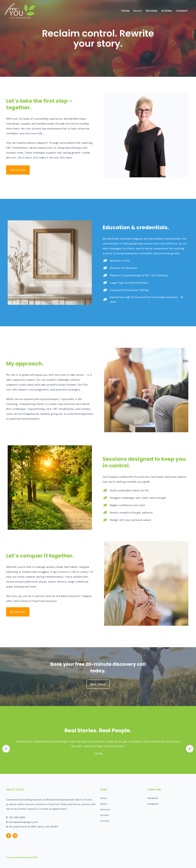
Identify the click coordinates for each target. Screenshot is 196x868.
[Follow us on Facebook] (9, 836)
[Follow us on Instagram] (15, 836)
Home (125, 11)
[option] (98, 749)
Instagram (153, 804)
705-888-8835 (17, 817)
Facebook (153, 798)
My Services (18, 612)
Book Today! (98, 684)
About (138, 11)
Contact (182, 11)
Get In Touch (18, 170)
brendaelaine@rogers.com (24, 822)
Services (152, 11)
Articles (167, 11)
